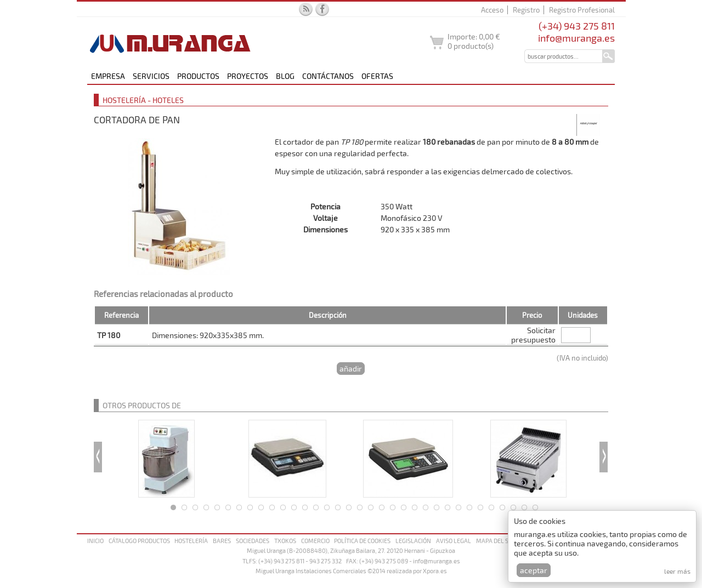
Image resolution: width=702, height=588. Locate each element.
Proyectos (248, 76)
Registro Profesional (582, 10)
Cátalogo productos (139, 541)
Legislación (413, 541)
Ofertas (377, 76)
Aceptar (534, 570)
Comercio (315, 541)
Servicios (151, 76)
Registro (526, 10)
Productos (198, 76)
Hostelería (191, 541)
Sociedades (253, 541)
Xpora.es (435, 571)
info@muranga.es (576, 38)
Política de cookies (362, 541)
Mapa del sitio (497, 541)
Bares (222, 541)
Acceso (492, 10)
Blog (285, 76)
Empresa (108, 76)
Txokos (285, 541)
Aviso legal (454, 541)
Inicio (95, 541)
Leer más (677, 571)
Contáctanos (328, 76)
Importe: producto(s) (474, 41)
